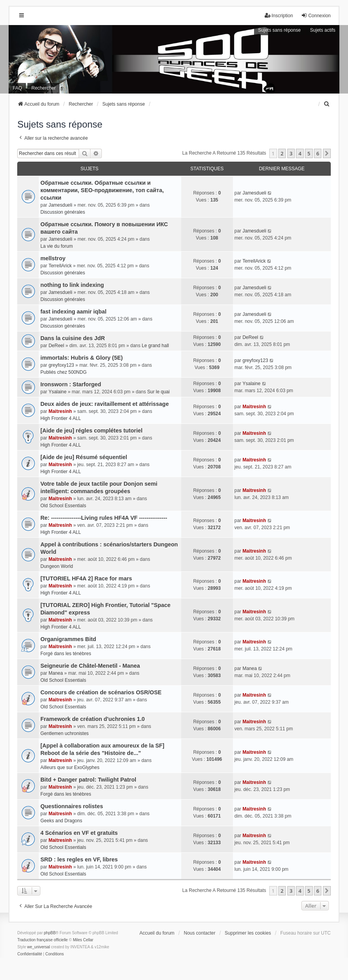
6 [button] (318, 153)
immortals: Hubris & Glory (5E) (81, 358)
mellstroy (53, 258)
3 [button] (291, 153)
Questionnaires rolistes (72, 806)
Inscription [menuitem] (279, 15)
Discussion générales (63, 212)
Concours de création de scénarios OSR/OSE (101, 692)
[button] (327, 153)
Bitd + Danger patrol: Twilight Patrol (88, 780)
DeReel (56, 346)
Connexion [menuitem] (316, 15)
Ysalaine (58, 392)
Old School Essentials (63, 506)
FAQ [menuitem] (17, 88)
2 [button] (282, 153)
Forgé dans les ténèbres (66, 654)
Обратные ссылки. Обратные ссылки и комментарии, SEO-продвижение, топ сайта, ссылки (102, 190)
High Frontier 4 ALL (60, 418)
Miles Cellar (83, 940)
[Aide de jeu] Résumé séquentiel (84, 457)
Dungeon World (57, 566)
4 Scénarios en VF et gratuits (79, 833)
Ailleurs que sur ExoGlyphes (70, 767)
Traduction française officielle (42, 940)
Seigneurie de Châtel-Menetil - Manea (90, 666)
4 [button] (300, 153)
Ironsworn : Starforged (71, 384)
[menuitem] (327, 104)
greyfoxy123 (61, 365)
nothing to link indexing (72, 285)
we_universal (38, 947)
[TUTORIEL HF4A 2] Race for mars (86, 578)
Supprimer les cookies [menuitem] (248, 933)
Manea (56, 673)
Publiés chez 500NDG (63, 372)
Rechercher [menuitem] (43, 88)
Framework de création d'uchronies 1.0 (93, 719)
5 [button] (309, 153)
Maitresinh (60, 411)
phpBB (50, 933)
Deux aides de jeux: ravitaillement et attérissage (105, 404)
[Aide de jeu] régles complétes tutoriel (91, 431)
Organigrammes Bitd (68, 639)
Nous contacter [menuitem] (199, 933)
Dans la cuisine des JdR (73, 338)
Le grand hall (155, 346)
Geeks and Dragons (61, 821)
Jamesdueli (60, 205)
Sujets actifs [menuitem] (323, 30)
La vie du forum (57, 246)
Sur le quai (158, 392)
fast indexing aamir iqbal (73, 312)
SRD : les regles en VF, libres (79, 859)
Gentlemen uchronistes (64, 733)
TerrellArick (60, 266)
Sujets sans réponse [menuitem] (279, 30)
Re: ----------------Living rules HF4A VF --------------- (104, 518)
